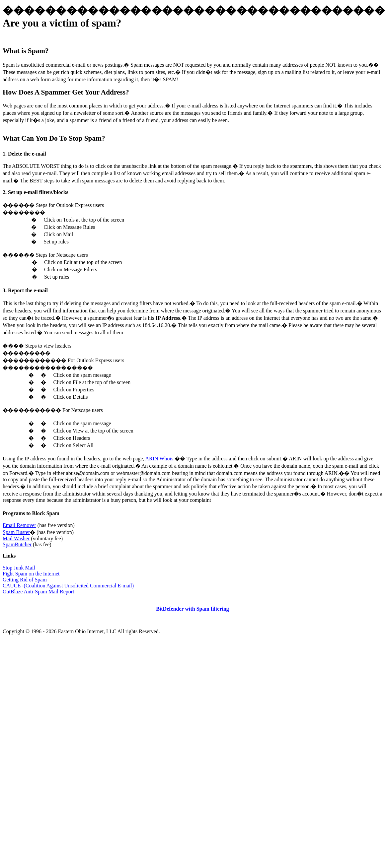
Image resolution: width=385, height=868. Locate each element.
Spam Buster (16, 532)
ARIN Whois (159, 459)
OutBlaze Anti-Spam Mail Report (38, 592)
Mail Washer (16, 538)
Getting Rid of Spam (25, 580)
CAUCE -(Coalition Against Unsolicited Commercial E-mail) (68, 586)
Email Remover (19, 525)
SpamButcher (17, 544)
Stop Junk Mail (19, 568)
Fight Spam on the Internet (31, 574)
